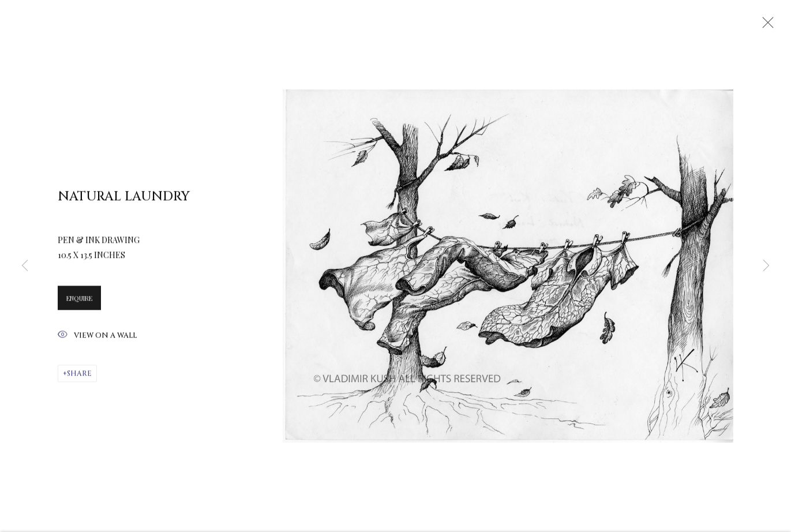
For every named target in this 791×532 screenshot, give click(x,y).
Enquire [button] (79, 300)
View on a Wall (97, 338)
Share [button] (79, 376)
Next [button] (766, 266)
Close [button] (765, 26)
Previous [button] (25, 266)
